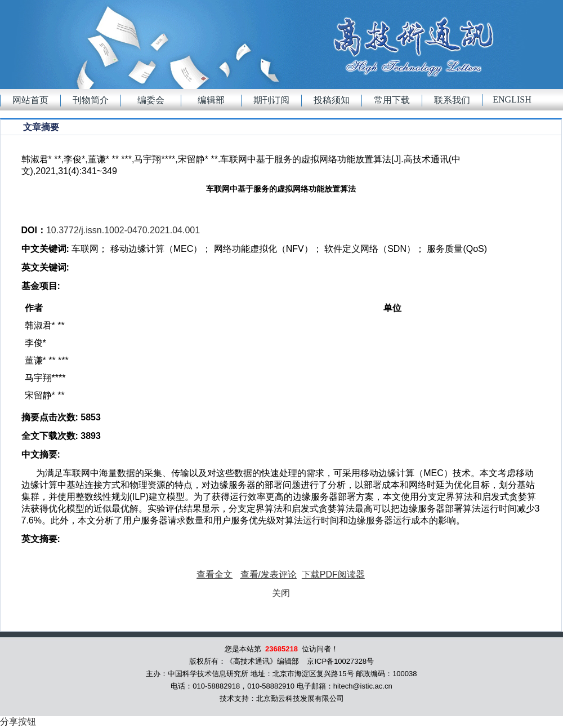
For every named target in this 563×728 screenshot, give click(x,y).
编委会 (151, 100)
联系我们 (452, 100)
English (512, 99)
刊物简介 (91, 100)
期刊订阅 (271, 100)
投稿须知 (332, 100)
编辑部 (211, 100)
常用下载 (392, 100)
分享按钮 (18, 722)
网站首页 (30, 100)
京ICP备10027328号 (340, 661)
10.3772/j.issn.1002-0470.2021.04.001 (123, 230)
